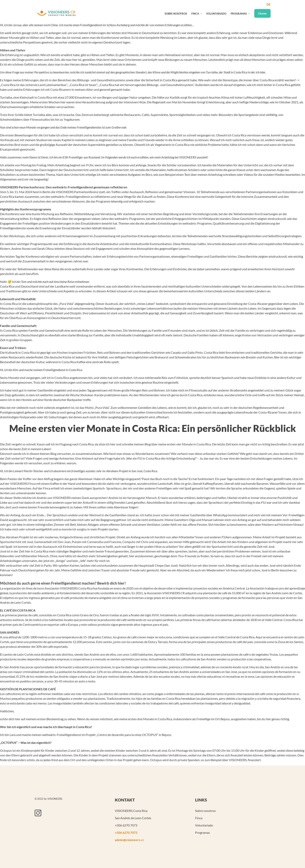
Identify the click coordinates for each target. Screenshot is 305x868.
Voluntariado (216, 14)
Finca (195, 14)
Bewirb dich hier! (111, 587)
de (269, 4)
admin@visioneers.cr (129, 840)
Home (262, 13)
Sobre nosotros (176, 14)
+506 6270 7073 (126, 832)
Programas (239, 14)
